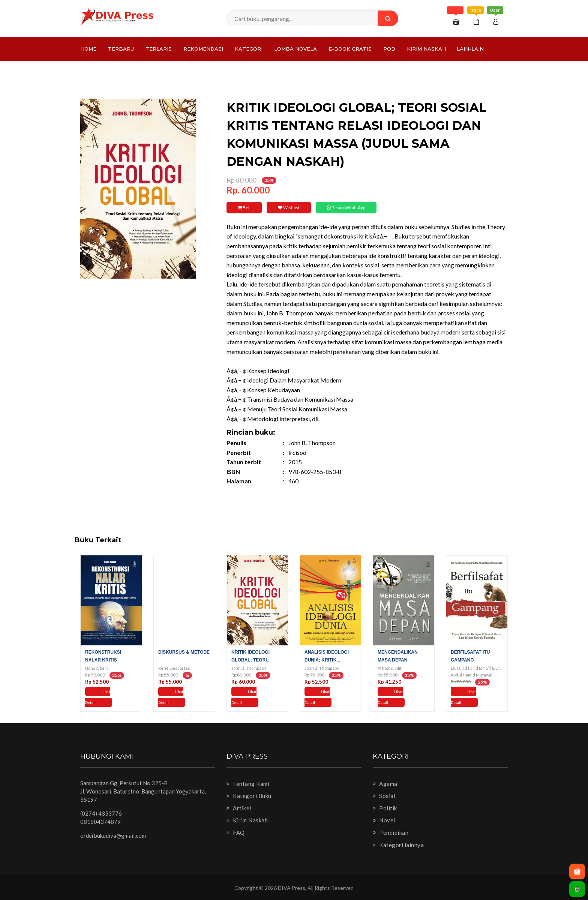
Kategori (249, 49)
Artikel (239, 808)
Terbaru (121, 49)
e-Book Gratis (350, 49)
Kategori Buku (249, 796)
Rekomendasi (203, 49)
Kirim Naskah (427, 49)
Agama (385, 784)
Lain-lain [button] (470, 49)
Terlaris (159, 49)
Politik (385, 808)
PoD (389, 49)
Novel (384, 820)
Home (88, 49)
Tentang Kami (248, 784)
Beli (244, 208)
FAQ (236, 832)
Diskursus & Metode (184, 652)
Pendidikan (391, 832)
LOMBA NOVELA (295, 49)
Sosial (384, 796)
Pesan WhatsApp (346, 208)
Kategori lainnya (398, 845)
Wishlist (289, 208)
